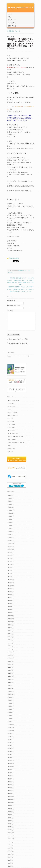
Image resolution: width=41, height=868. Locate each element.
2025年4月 (11, 531)
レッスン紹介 (12, 23)
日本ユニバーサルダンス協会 (16, 437)
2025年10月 (11, 513)
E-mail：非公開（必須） (14, 306)
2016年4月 (11, 857)
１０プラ (10, 452)
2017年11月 (11, 800)
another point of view (13, 400)
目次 (9, 17)
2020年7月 (11, 703)
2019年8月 (11, 736)
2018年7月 (11, 776)
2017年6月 (11, 815)
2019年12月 (11, 724)
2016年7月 (11, 848)
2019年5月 (11, 746)
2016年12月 (11, 833)
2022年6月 (11, 634)
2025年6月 (11, 525)
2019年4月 (11, 749)
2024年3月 (11, 571)
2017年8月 (11, 809)
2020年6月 (11, 706)
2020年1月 (11, 721)
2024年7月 (11, 559)
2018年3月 (11, 788)
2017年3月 (11, 824)
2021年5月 (11, 673)
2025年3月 (11, 534)
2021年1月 (11, 685)
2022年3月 (11, 643)
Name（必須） (12, 301)
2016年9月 (11, 842)
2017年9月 (11, 806)
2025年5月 (11, 528)
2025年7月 (11, 522)
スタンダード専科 (13, 412)
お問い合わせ (12, 26)
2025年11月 (11, 510)
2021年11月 (11, 655)
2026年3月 (11, 498)
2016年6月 (11, 851)
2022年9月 (11, 625)
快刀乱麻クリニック (14, 31)
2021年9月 (11, 661)
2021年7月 (11, 667)
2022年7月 (11, 631)
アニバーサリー (12, 406)
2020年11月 (11, 691)
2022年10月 (11, 622)
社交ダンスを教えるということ (16, 443)
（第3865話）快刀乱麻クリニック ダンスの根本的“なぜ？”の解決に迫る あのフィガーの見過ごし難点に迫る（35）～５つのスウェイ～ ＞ (20, 289)
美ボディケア (12, 449)
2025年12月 (11, 507)
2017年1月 (11, 830)
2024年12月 (11, 543)
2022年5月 (11, 637)
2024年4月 (11, 568)
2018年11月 (11, 764)
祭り (9, 446)
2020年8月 (11, 700)
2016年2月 (11, 863)
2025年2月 (11, 537)
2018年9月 (11, 770)
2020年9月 (11, 697)
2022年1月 (11, 649)
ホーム (10, 14)
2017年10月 (11, 803)
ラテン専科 (11, 421)
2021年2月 (11, 682)
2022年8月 (11, 628)
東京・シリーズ (12, 440)
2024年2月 (11, 574)
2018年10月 (11, 767)
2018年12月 (11, 761)
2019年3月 (11, 752)
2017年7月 (11, 812)
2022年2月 (11, 646)
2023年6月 (11, 598)
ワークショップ (12, 427)
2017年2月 (11, 827)
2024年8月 (11, 556)
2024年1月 (11, 577)
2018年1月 (11, 794)
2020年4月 (11, 712)
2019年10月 (11, 730)
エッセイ (10, 409)
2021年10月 (11, 658)
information (11, 403)
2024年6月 (11, 562)
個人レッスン (12, 431)
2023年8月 (11, 592)
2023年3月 (11, 607)
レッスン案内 (12, 424)
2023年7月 (11, 595)
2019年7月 (11, 740)
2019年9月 (11, 733)
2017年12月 (11, 797)
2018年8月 (11, 773)
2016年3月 (11, 860)
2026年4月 (11, 495)
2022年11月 (11, 619)
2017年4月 (11, 821)
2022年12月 (11, 616)
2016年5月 (11, 854)
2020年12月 (11, 688)
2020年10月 (11, 694)
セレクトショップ (13, 415)
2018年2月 (11, 791)
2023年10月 (11, 586)
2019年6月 (11, 742)
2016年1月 (11, 866)
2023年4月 (11, 604)
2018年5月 (11, 782)
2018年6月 (11, 779)
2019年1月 (11, 758)
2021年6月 (11, 670)
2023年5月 (11, 601)
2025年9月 (11, 516)
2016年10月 (11, 839)
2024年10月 (11, 550)
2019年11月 (11, 727)
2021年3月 (11, 679)
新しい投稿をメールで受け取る (18, 343)
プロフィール (12, 20)
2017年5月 (11, 818)
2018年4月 (11, 785)
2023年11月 (11, 583)
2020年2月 (11, 718)
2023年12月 (11, 580)
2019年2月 (11, 755)
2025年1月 (11, 541)
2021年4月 (11, 676)
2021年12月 (11, 652)
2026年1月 (11, 504)
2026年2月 (11, 501)
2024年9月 (11, 553)
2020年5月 (11, 709)
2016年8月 (11, 845)
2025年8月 (11, 519)
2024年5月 (11, 565)
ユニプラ (10, 418)
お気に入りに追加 (14, 258)
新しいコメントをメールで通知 (18, 339)
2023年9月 (11, 589)
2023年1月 (11, 613)
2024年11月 (11, 547)
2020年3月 (11, 715)
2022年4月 (11, 640)
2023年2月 (11, 610)
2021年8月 (11, 664)
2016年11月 (11, 836)
